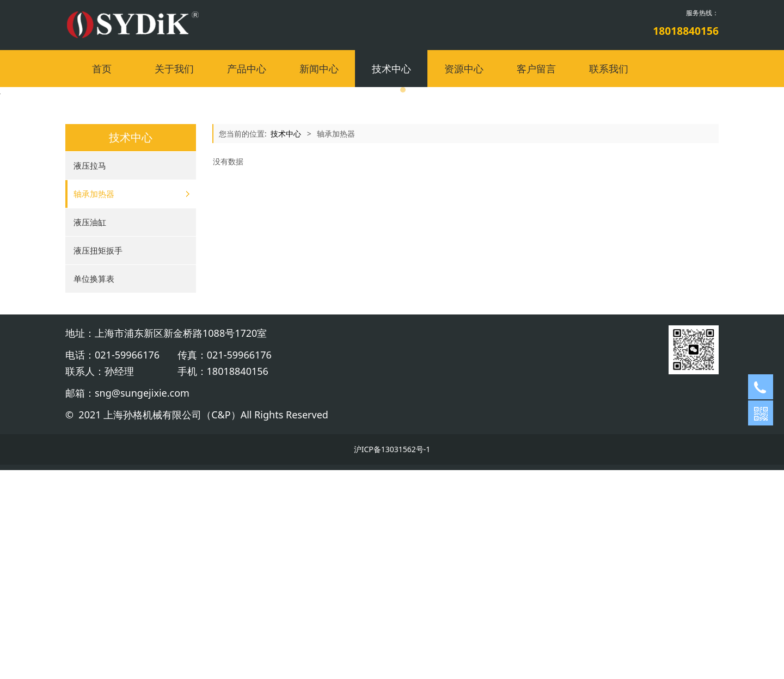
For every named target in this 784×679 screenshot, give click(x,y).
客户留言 (536, 69)
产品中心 (247, 69)
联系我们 (609, 69)
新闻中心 (319, 69)
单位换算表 (94, 487)
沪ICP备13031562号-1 (392, 658)
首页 (102, 69)
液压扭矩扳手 (98, 459)
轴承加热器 (94, 403)
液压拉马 (90, 374)
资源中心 (464, 69)
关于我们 (174, 69)
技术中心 (391, 69)
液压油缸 (90, 431)
